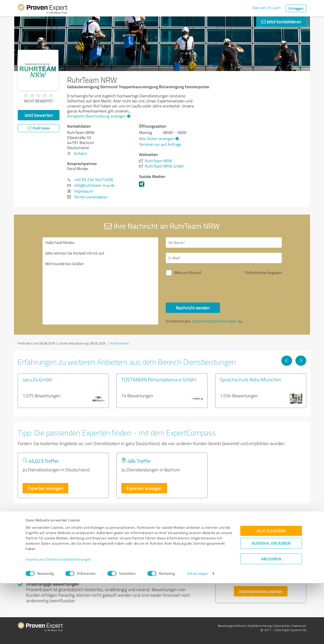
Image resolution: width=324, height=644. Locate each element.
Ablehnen (271, 620)
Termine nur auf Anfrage (160, 144)
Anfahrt (81, 153)
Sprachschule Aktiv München (251, 379)
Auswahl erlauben (271, 604)
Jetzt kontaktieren (281, 21)
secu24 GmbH (37, 379)
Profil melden (120, 343)
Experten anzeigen (45, 488)
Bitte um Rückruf (188, 273)
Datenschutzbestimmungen (69, 620)
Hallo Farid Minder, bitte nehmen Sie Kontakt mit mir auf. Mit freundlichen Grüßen (100, 281)
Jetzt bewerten (39, 115)
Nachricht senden (193, 308)
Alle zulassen (271, 592)
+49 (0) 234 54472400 (94, 179)
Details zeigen (198, 635)
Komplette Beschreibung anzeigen (98, 116)
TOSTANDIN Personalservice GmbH (159, 379)
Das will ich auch (267, 8)
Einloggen (296, 8)
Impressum (35, 620)
